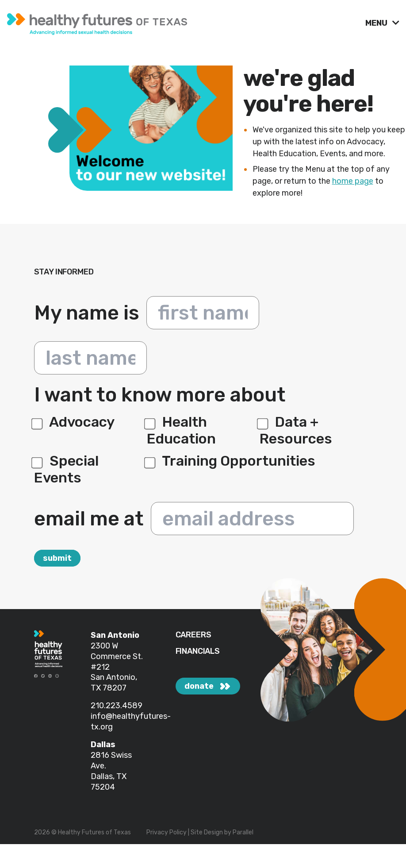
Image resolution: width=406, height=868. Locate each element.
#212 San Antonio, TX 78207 (114, 678)
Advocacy (74, 422)
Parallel (243, 832)
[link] (183, 22)
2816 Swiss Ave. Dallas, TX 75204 (111, 771)
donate (199, 686)
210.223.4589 (117, 706)
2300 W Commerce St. (117, 651)
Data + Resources (296, 430)
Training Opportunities (231, 461)
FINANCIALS (198, 651)
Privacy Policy (167, 832)
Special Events (66, 469)
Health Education (181, 430)
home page (353, 181)
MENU (377, 23)
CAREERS (193, 635)
